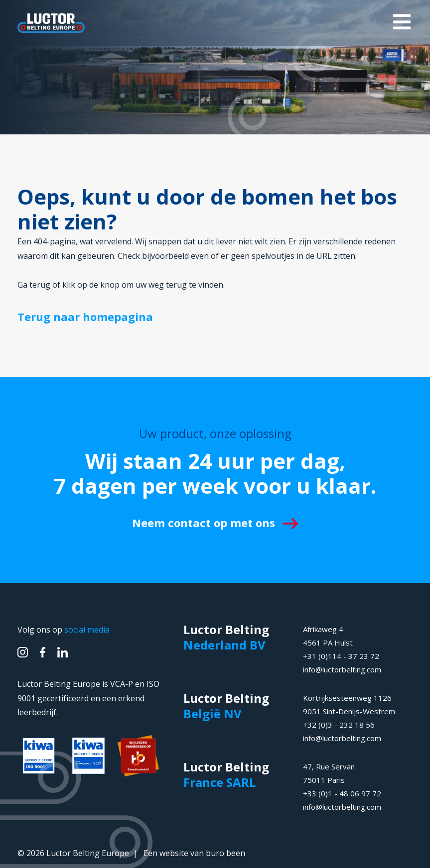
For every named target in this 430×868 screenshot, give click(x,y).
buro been (225, 853)
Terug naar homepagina (85, 317)
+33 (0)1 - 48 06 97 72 (342, 793)
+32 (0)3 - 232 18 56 (339, 725)
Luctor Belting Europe (88, 853)
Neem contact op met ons (215, 523)
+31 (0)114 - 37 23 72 (341, 656)
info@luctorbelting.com (342, 669)
